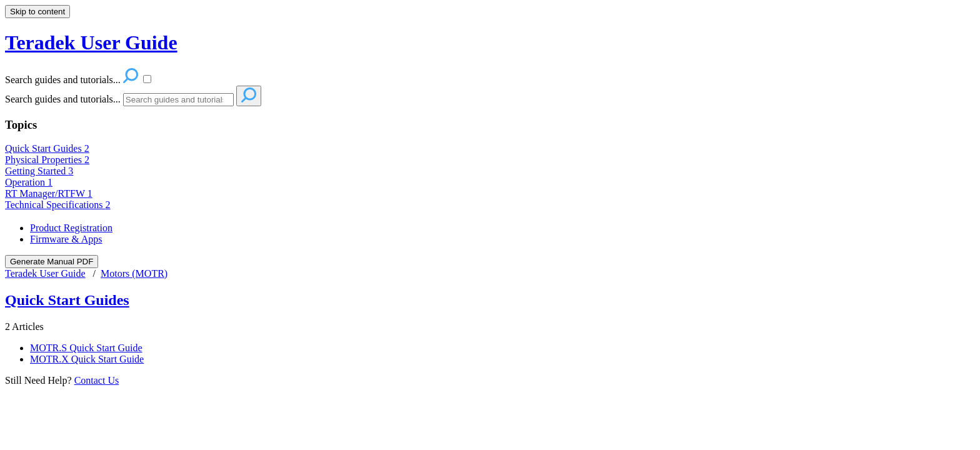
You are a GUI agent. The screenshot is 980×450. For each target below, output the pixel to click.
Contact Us (97, 380)
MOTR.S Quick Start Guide (86, 348)
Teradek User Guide (45, 273)
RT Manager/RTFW (49, 193)
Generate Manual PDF (52, 262)
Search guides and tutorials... (63, 99)
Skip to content (37, 12)
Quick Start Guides (47, 148)
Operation (29, 182)
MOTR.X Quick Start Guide (87, 359)
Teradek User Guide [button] (91, 42)
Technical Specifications (58, 205)
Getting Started (39, 171)
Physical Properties (47, 160)
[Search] (178, 100)
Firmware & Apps (66, 239)
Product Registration (71, 228)
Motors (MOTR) (134, 273)
